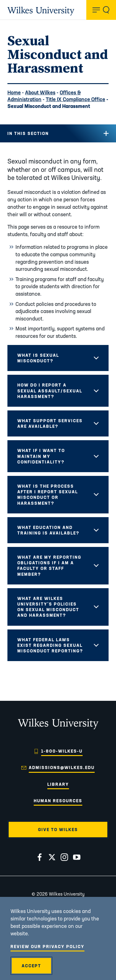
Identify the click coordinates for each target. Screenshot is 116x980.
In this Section (28, 133)
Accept (31, 966)
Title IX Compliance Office (75, 99)
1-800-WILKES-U (62, 751)
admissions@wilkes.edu (62, 767)
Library (58, 784)
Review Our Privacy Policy (47, 946)
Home (14, 92)
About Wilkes (40, 92)
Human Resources (58, 801)
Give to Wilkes (58, 830)
